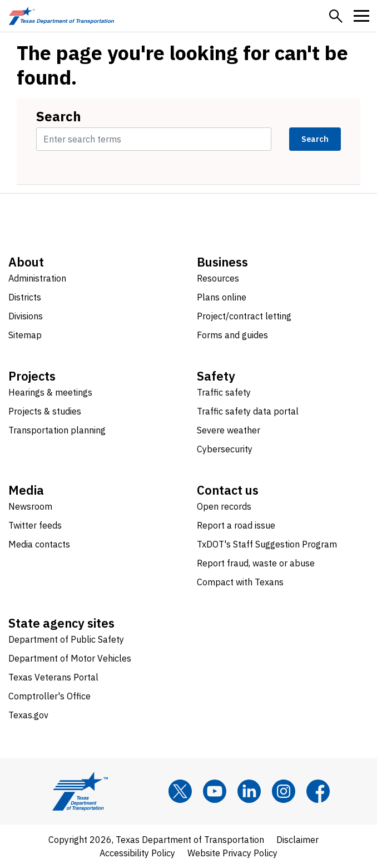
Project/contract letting (244, 316)
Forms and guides (232, 335)
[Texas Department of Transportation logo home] (61, 16)
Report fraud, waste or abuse (256, 563)
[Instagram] (284, 791)
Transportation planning (57, 430)
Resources (218, 278)
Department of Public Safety (66, 639)
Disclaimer (297, 840)
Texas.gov (28, 715)
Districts (25, 297)
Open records (224, 506)
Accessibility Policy (137, 853)
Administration (37, 278)
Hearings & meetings (50, 392)
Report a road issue (236, 525)
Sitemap (25, 335)
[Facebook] (318, 791)
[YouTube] (215, 791)
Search (59, 116)
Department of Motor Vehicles (70, 658)
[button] (336, 16)
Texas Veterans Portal (53, 677)
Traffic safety (224, 392)
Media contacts (39, 544)
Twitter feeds (35, 525)
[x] (180, 791)
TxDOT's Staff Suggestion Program (267, 544)
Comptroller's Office (49, 696)
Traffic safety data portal (248, 411)
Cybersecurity (225, 449)
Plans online (222, 297)
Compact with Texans (240, 582)
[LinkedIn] (249, 791)
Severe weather (229, 430)
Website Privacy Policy (232, 853)
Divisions (26, 316)
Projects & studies (45, 411)
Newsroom (30, 506)
